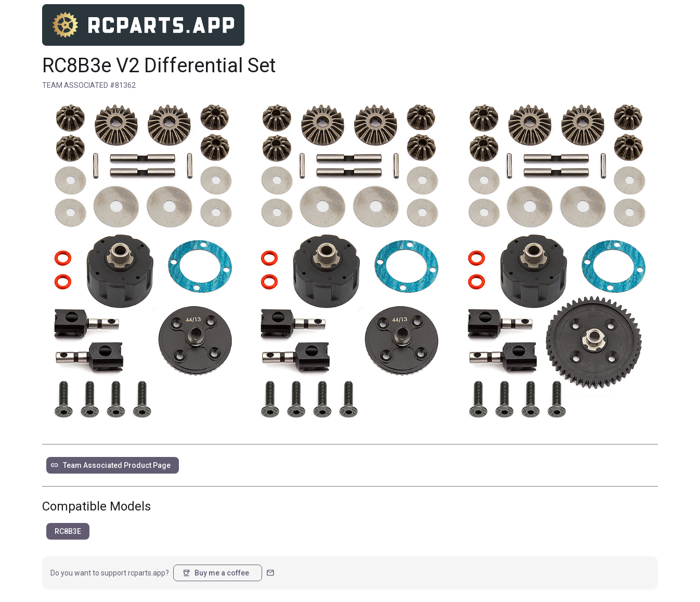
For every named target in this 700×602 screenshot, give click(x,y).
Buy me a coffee (216, 573)
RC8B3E (68, 531)
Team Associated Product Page (111, 465)
